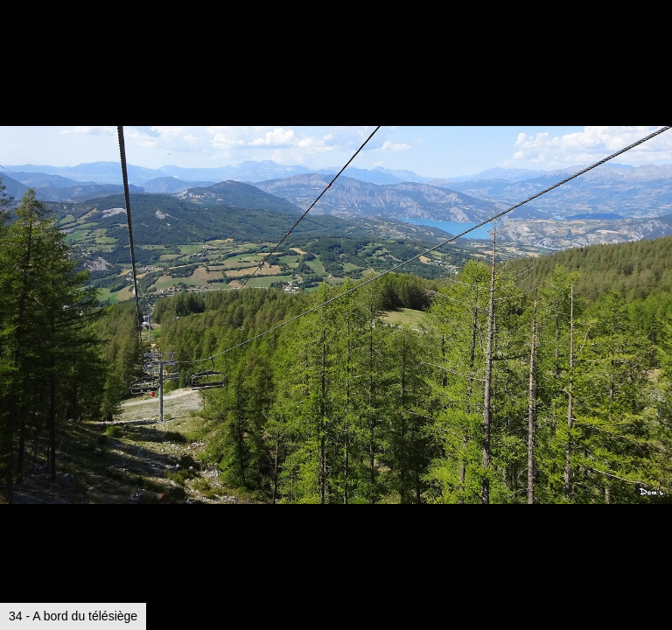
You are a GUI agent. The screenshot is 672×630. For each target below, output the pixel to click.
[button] (656, 45)
